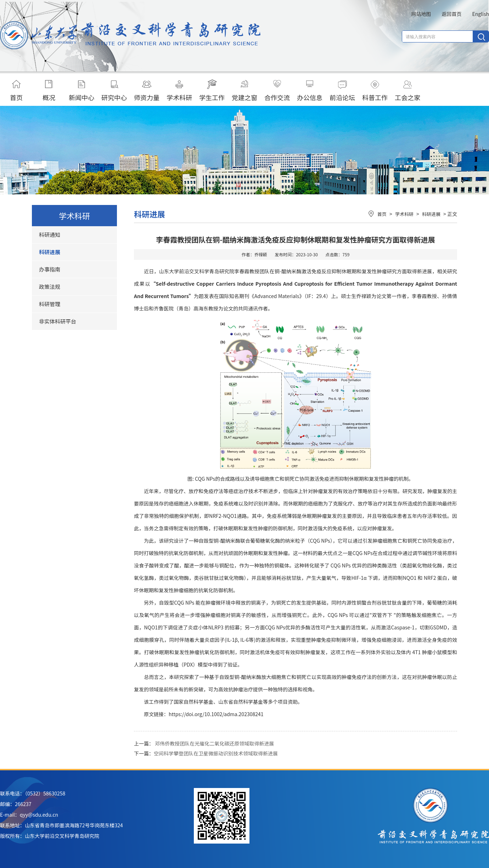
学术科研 (179, 90)
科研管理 (50, 304)
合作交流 (277, 90)
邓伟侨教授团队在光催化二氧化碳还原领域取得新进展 (214, 743)
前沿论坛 (342, 90)
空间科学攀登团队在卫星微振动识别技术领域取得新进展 (216, 753)
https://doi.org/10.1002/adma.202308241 (216, 714)
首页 (16, 90)
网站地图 (421, 14)
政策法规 (50, 287)
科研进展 (50, 252)
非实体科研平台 (58, 321)
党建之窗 (244, 90)
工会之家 (407, 90)
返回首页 (451, 14)
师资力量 (147, 90)
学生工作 (212, 90)
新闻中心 (81, 90)
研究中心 (114, 90)
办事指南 (50, 269)
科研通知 (50, 235)
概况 (49, 90)
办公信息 (310, 90)
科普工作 (375, 90)
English (480, 14)
